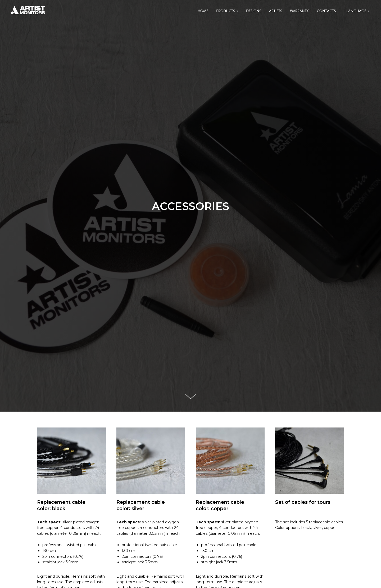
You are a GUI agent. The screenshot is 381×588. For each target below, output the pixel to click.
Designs (254, 11)
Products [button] (226, 11)
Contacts (326, 11)
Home (203, 11)
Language (356, 11)
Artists (276, 11)
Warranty (299, 11)
